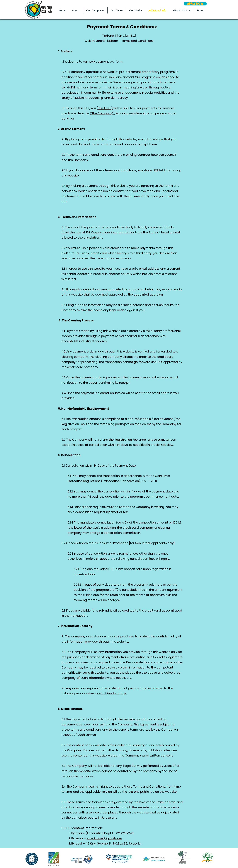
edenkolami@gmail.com (104, 838)
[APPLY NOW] (195, 4)
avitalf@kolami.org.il (112, 693)
